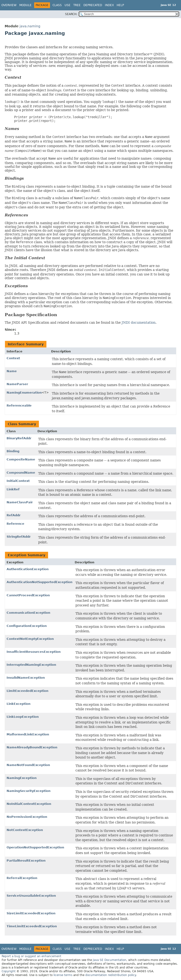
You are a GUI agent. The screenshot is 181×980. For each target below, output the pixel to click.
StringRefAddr (19, 537)
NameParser (17, 384)
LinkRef (13, 489)
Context (13, 358)
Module (25, 5)
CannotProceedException (28, 595)
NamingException (22, 778)
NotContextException (25, 830)
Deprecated (93, 5)
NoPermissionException (27, 817)
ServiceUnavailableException (31, 896)
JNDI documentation (139, 323)
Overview (9, 5)
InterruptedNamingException (31, 665)
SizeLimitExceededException (31, 913)
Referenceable (19, 405)
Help (120, 5)
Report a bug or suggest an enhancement (31, 956)
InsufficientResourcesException (34, 652)
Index (109, 5)
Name (12, 371)
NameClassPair (20, 502)
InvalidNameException (26, 678)
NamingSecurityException (29, 791)
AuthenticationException (28, 569)
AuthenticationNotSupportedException (39, 582)
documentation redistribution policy (111, 975)
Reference (15, 524)
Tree (77, 5)
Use (68, 5)
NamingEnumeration (24, 393)
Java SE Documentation (110, 960)
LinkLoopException (23, 717)
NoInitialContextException (29, 804)
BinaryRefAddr (19, 438)
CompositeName (21, 459)
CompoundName (21, 473)
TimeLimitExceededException (32, 926)
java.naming (30, 26)
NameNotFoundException (28, 765)
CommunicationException (28, 613)
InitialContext (18, 481)
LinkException (19, 704)
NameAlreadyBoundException (32, 747)
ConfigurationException (27, 626)
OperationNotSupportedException (35, 847)
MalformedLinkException (28, 734)
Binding (13, 451)
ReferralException (22, 878)
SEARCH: (71, 14)
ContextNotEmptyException (30, 639)
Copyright (9, 971)
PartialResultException (26, 861)
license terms (63, 975)
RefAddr (14, 515)
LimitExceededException (27, 691)
